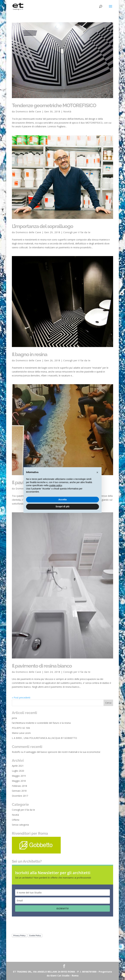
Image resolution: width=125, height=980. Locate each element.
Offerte (16, 820)
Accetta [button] (63, 499)
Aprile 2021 (18, 766)
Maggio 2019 (19, 776)
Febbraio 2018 (19, 786)
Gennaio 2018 (19, 791)
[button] (97, 472)
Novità (67, 111)
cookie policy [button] (56, 485)
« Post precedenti (21, 698)
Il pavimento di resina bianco (42, 666)
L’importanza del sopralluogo (42, 226)
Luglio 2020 (18, 771)
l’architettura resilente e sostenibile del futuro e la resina (41, 723)
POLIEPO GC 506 (21, 728)
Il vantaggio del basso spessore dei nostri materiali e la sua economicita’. (62, 752)
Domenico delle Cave (28, 111)
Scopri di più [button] (63, 506)
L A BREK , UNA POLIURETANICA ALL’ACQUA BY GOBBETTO (44, 738)
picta (14, 718)
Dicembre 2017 (20, 796)
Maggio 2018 (19, 781)
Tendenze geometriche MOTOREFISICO (54, 105)
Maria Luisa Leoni (21, 733)
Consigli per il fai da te (77, 232)
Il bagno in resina (30, 354)
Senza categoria (20, 825)
